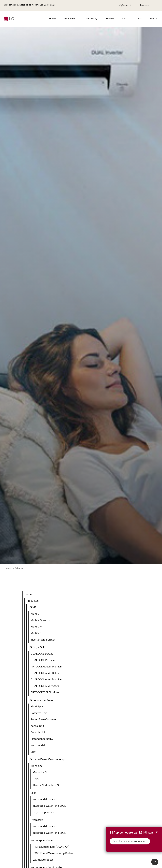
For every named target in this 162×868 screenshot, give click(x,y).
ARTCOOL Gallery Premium (47, 667)
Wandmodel (38, 746)
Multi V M (36, 627)
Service (110, 19)
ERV (33, 752)
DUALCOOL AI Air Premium (47, 680)
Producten (69, 19)
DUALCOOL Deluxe (42, 654)
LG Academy (90, 19)
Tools (124, 19)
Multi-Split (37, 707)
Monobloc (36, 766)
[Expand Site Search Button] (121, 5)
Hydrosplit (37, 820)
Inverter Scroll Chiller (43, 640)
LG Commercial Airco (41, 700)
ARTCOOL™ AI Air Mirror (45, 693)
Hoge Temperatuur (44, 812)
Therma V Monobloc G (46, 785)
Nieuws (154, 19)
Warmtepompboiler (42, 841)
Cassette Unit (39, 713)
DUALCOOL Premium (43, 660)
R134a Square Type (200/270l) (51, 847)
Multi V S (36, 633)
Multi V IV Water (40, 620)
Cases (139, 19)
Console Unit (38, 733)
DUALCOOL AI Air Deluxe (45, 673)
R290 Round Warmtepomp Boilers (53, 853)
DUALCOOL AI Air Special (45, 686)
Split (33, 793)
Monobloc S (40, 773)
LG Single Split (37, 647)
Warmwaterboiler (43, 860)
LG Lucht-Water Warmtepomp (47, 760)
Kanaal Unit (37, 726)
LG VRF (33, 607)
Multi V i (35, 614)
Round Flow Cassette (43, 720)
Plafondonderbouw (42, 739)
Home (52, 19)
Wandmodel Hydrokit (45, 799)
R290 (36, 779)
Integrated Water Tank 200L (49, 806)
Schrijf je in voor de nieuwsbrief (130, 841)
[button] (155, 862)
